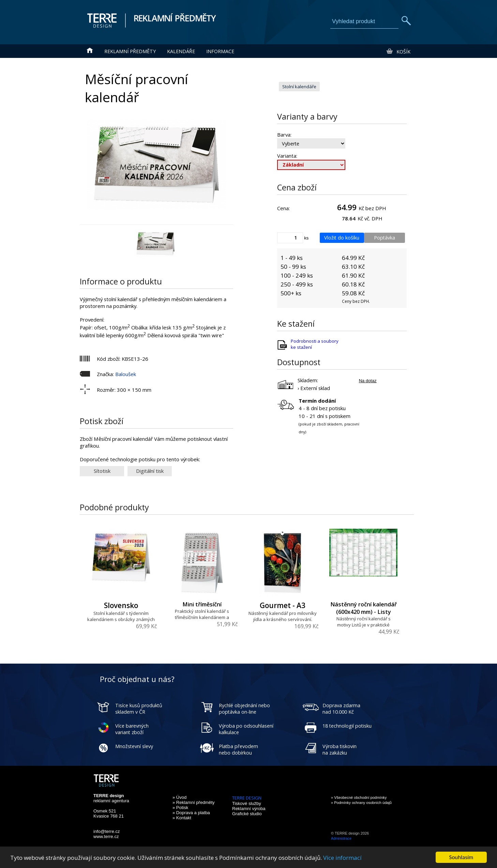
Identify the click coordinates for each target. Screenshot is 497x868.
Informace (220, 51)
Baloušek (126, 374)
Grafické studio (247, 814)
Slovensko (121, 605)
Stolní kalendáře (299, 87)
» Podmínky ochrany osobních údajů (361, 803)
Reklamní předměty (130, 51)
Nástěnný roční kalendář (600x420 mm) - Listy (364, 608)
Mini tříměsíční (202, 604)
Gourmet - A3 (283, 605)
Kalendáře (181, 51)
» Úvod (179, 797)
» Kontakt (182, 818)
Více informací (342, 858)
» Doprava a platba (191, 813)
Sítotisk (102, 471)
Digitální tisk (150, 471)
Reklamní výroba (249, 809)
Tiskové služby (247, 803)
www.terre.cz (106, 836)
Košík (398, 51)
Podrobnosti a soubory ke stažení (315, 344)
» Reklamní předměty (194, 802)
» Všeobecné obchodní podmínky (359, 797)
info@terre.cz (107, 831)
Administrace (341, 839)
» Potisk (180, 808)
